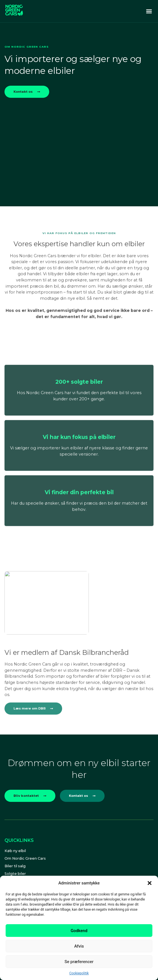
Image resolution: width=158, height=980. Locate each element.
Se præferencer (79, 962)
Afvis (79, 946)
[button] (150, 883)
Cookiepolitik (79, 973)
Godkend (79, 931)
